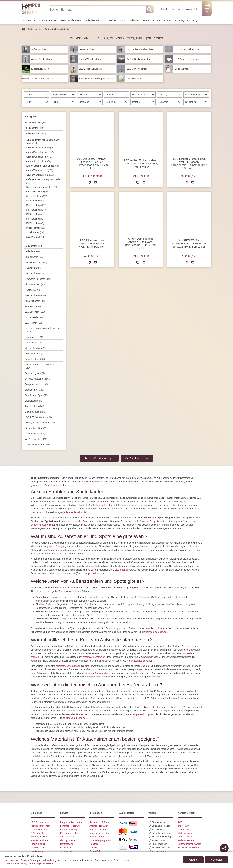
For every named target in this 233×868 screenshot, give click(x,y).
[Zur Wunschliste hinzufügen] (89, 183)
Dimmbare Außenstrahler (97, 673)
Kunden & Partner (162, 20)
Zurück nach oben (139, 458)
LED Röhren (33, 323)
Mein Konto (177, 9)
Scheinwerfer (35, 232)
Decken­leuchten (36, 262)
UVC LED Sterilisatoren (38, 417)
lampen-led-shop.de (106, 505)
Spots (39, 597)
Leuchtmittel (33, 343)
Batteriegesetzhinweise (189, 844)
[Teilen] (224, 848)
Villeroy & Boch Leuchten (40, 423)
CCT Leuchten (38, 833)
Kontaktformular (186, 837)
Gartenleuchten (37, 196)
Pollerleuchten (36, 228)
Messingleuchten (36, 348)
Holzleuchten (34, 290)
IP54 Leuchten (36, 210)
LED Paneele (34, 317)
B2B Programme (98, 837)
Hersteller (94, 844)
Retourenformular (69, 833)
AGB (180, 822)
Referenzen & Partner (100, 822)
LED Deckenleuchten (41, 822)
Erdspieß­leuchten (37, 192)
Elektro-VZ (95, 851)
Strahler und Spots (37, 395)
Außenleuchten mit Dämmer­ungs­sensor (43, 142)
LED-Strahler (121, 570)
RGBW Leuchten (39, 840)
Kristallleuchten (35, 301)
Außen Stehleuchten (39, 161)
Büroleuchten (34, 257)
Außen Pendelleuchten (39, 157)
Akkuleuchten (35, 128)
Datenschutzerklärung (16, 863)
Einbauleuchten (36, 284)
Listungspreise (67, 840)
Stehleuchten (34, 390)
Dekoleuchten (35, 273)
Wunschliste (192, 9)
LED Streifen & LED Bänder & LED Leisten (42, 330)
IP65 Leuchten (36, 214)
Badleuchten (34, 246)
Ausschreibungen (98, 830)
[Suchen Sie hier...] (97, 9)
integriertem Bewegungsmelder (59, 546)
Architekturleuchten (40, 826)
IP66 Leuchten (36, 219)
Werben (93, 847)
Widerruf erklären (186, 840)
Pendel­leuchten (36, 354)
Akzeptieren (216, 860)
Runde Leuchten (39, 830)
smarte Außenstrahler (94, 657)
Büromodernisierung (70, 826)
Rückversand (67, 847)
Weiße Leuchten (36, 439)
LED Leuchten (29, 20)
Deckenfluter (33, 268)
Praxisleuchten (35, 359)
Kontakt (164, 9)
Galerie (146, 20)
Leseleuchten (34, 337)
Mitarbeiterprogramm (100, 840)
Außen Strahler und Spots (42, 166)
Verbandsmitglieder (99, 833)
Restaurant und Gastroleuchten (41, 366)
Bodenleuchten (34, 251)
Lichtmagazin (182, 20)
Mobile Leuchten (36, 122)
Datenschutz (184, 830)
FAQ (195, 20)
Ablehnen (193, 860)
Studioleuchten (35, 401)
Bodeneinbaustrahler (41, 525)
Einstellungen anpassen (41, 863)
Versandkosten (68, 837)
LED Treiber (110, 20)
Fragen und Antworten (71, 822)
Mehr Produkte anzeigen (101, 458)
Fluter (85, 521)
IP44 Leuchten (36, 205)
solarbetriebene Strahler (68, 666)
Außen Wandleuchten (40, 175)
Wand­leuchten (35, 434)
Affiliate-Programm (99, 826)
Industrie (134, 20)
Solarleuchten (35, 237)
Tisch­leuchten (35, 406)
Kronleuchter (33, 306)
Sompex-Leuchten (36, 384)
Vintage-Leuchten (36, 428)
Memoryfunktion (39, 837)
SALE (123, 20)
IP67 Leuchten (35, 223)
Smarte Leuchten (49, 20)
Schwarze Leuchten (38, 379)
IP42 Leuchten (36, 201)
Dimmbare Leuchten (38, 279)
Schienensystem (35, 373)
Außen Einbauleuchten (40, 152)
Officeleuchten (38, 847)
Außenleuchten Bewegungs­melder (43, 181)
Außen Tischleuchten (40, 170)
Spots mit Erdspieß (149, 521)
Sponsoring (66, 851)
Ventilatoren (37, 851)
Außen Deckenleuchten (40, 148)
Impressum (183, 826)
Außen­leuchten (92, 20)
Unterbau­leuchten (35, 412)
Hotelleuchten (35, 295)
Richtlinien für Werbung (189, 847)
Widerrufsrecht (185, 833)
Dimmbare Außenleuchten (42, 187)
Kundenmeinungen (70, 830)
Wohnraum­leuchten (71, 20)
